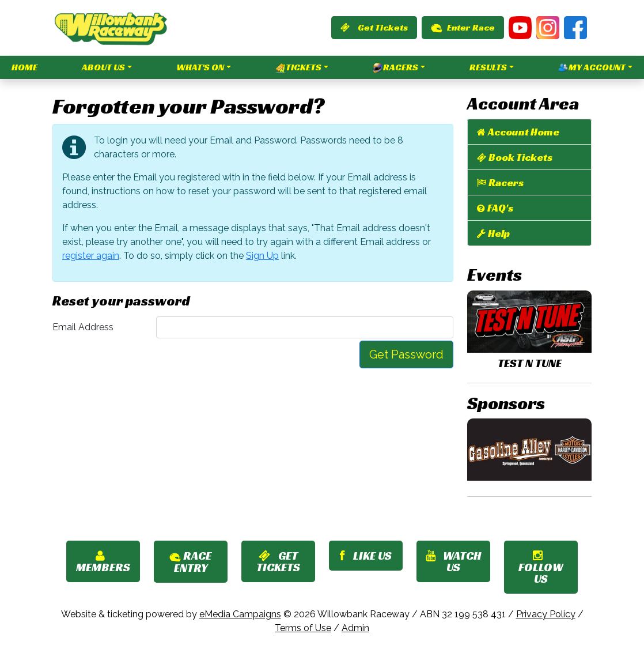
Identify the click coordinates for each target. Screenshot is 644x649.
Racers (395, 67)
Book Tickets (520, 157)
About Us (103, 67)
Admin (355, 628)
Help (499, 233)
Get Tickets (374, 27)
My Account (592, 67)
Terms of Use (303, 628)
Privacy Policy (546, 614)
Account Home (524, 132)
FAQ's (500, 208)
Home (24, 67)
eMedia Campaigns (240, 614)
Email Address (83, 327)
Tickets (298, 67)
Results (488, 67)
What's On (200, 67)
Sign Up (262, 256)
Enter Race (463, 27)
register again (91, 256)
